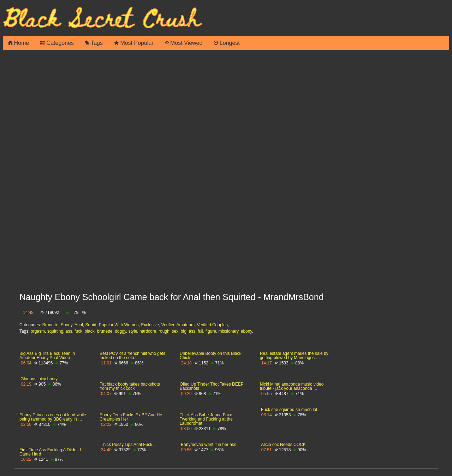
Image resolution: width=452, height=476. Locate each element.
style (133, 331)
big (184, 331)
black (90, 331)
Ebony (67, 325)
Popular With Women (119, 325)
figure (211, 331)
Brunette (50, 325)
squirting (55, 331)
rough (164, 331)
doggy (120, 331)
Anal (79, 325)
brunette (105, 331)
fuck (78, 331)
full (200, 331)
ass (69, 331)
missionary (228, 331)
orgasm (38, 331)
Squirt (91, 325)
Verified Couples (212, 325)
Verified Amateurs (178, 325)
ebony (246, 331)
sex (175, 331)
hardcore (148, 331)
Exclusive (150, 325)
